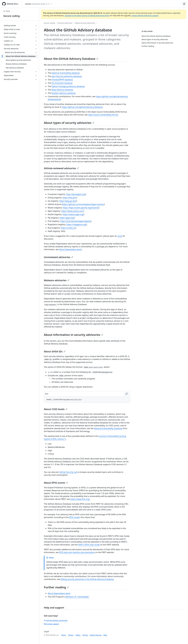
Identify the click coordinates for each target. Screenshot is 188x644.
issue (120, 236)
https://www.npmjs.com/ (72, 211)
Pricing (85, 635)
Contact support (51, 624)
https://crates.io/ (68, 228)
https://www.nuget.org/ (73, 214)
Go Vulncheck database (62, 83)
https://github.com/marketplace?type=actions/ (83, 204)
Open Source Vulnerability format (103, 115)
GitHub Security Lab (68, 472)
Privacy (71, 635)
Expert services (96, 635)
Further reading (56, 587)
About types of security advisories (69, 123)
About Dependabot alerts (71, 249)
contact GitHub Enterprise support (145, 16)
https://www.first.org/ (80, 499)
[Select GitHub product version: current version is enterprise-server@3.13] (38, 4)
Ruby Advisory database (62, 90)
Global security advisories (85, 23)
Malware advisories (57, 280)
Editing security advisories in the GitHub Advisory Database (87, 579)
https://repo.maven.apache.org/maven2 (81, 208)
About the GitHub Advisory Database (71, 59)
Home (7, 11)
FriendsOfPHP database (62, 80)
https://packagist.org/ (76, 194)
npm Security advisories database (67, 76)
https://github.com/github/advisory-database (82, 107)
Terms (64, 635)
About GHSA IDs (55, 351)
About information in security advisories (73, 335)
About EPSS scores (56, 483)
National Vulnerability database (66, 73)
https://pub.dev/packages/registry (76, 221)
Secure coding (12, 16)
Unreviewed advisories (59, 257)
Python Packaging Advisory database (68, 86)
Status (78, 635)
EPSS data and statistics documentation (77, 552)
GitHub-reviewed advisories (61, 168)
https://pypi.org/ (67, 218)
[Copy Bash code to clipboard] (127, 394)
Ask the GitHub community (56, 620)
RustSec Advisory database (64, 93)
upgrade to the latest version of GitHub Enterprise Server (87, 16)
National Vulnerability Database (108, 428)
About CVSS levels (56, 409)
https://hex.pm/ (69, 198)
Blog (105, 635)
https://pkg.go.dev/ (68, 201)
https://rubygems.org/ (76, 224)
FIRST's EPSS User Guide (89, 545)
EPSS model (74, 517)
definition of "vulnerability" (77, 597)
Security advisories (65, 23)
